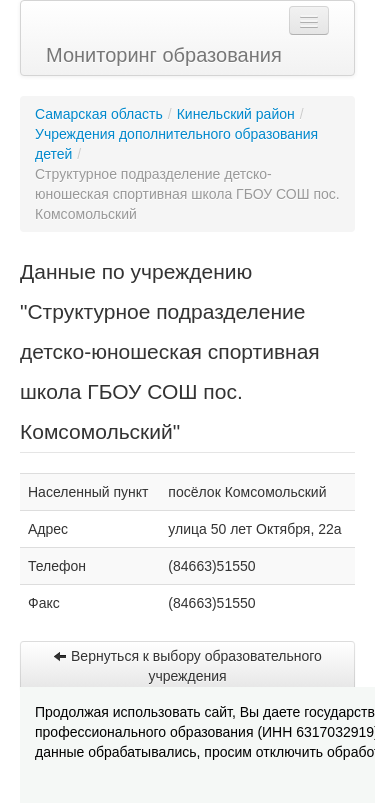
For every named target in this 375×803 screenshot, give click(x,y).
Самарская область (99, 114)
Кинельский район (236, 114)
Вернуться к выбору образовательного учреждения (187, 666)
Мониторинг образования (164, 55)
